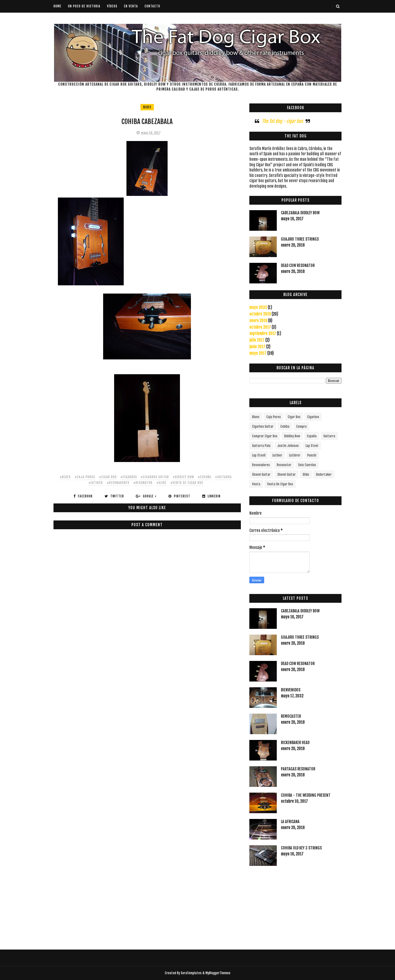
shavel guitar (261, 474)
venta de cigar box (280, 484)
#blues (65, 477)
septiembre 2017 (263, 333)
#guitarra (223, 477)
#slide (161, 483)
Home (57, 6)
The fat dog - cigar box (282, 121)
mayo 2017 (258, 353)
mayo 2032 (258, 307)
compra (301, 426)
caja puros (274, 417)
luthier (277, 455)
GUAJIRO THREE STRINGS (300, 239)
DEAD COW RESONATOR (298, 265)
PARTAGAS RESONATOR (298, 769)
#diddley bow (183, 477)
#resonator (143, 483)
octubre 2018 (260, 314)
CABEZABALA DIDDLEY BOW (300, 213)
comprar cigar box (265, 436)
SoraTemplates (191, 973)
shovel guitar (287, 474)
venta (256, 484)
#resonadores (118, 483)
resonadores (261, 465)
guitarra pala (261, 446)
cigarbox (313, 417)
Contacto (152, 6)
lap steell (259, 455)
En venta (131, 6)
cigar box (294, 417)
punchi (312, 455)
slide (306, 474)
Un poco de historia (84, 6)
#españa (204, 477)
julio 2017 (257, 340)
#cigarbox (129, 477)
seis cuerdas (307, 465)
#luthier (96, 483)
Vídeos (112, 6)
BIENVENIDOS (291, 690)
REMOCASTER (291, 716)
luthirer (295, 455)
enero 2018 (258, 321)
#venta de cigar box (187, 483)
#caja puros (85, 477)
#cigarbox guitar (155, 477)
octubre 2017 (260, 327)
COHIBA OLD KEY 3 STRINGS (301, 848)
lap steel (312, 446)
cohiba (285, 426)
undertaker (324, 474)
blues (147, 107)
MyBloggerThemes (218, 973)
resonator (284, 465)
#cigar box (108, 477)
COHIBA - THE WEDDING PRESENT (306, 795)
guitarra (329, 436)
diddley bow (292, 436)
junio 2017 (257, 347)
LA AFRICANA (290, 822)
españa (312, 436)
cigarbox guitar (263, 426)
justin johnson (288, 446)
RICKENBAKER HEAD (295, 743)
